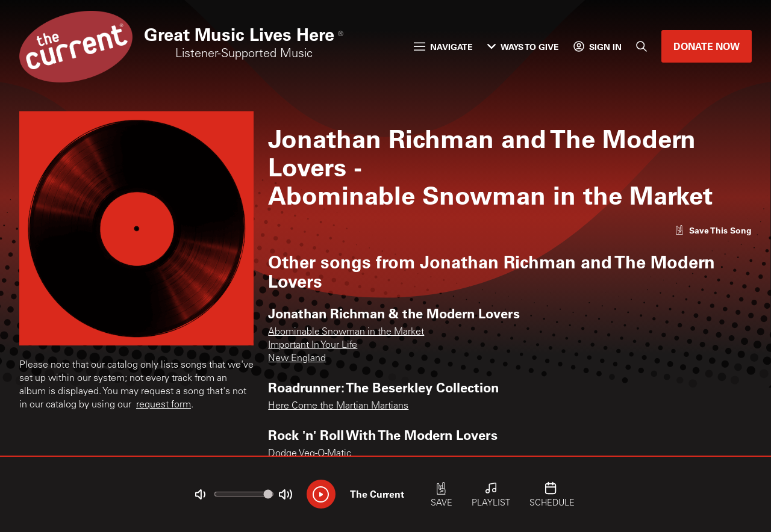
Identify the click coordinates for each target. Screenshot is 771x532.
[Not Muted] (200, 495)
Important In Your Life (313, 345)
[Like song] (713, 230)
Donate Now (707, 46)
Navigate (443, 47)
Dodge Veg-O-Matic (310, 454)
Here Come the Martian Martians (338, 406)
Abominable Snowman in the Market (346, 332)
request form (164, 405)
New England (297, 359)
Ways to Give (523, 47)
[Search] (641, 46)
